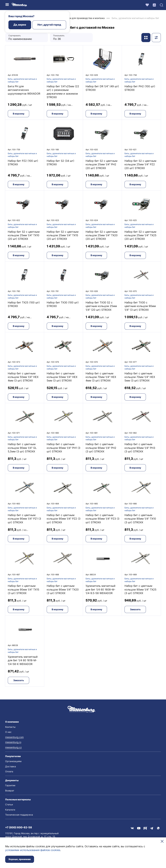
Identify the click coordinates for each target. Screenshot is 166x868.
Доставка (11, 766)
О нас (8, 732)
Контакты (10, 727)
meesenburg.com (14, 737)
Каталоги (10, 810)
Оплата (9, 771)
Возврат (10, 791)
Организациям (13, 761)
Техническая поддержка (19, 815)
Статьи (9, 804)
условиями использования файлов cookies (33, 850)
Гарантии (10, 785)
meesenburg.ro (13, 742)
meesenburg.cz (13, 747)
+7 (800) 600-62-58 (19, 827)
